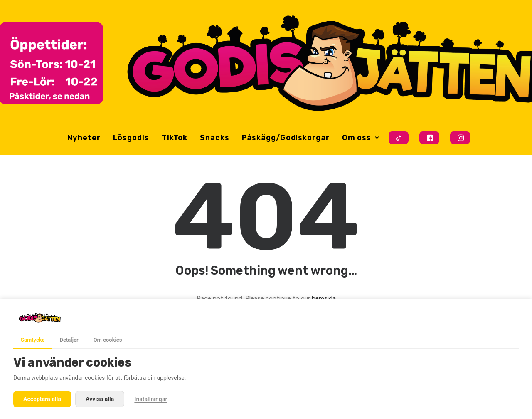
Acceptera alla (42, 399)
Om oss (361, 138)
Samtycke (33, 340)
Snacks (214, 138)
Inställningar (151, 399)
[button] (399, 138)
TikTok (175, 138)
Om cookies (108, 340)
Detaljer (69, 340)
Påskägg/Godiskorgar (286, 138)
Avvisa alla (100, 399)
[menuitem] (84, 138)
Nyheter (84, 138)
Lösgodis (131, 138)
